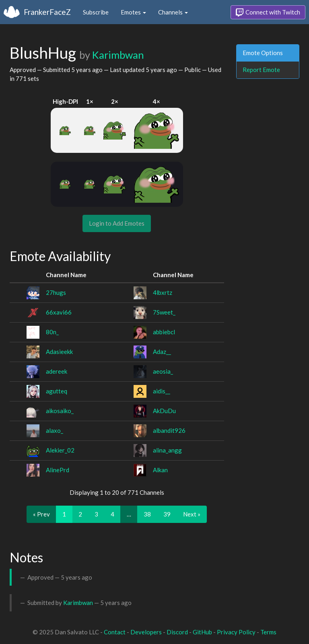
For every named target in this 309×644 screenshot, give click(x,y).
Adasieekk (59, 352)
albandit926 (169, 430)
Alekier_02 (60, 450)
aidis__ (162, 391)
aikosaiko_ (60, 411)
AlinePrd (58, 470)
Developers (146, 632)
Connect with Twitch (268, 12)
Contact (115, 632)
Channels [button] (173, 12)
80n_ (52, 332)
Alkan (160, 470)
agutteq (57, 391)
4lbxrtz (163, 292)
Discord (177, 632)
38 (147, 514)
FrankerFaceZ (47, 12)
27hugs (56, 292)
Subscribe (96, 12)
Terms (268, 632)
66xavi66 (59, 312)
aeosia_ (163, 371)
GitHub (202, 632)
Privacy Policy (236, 632)
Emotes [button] (133, 12)
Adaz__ (162, 352)
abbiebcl (164, 332)
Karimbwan (118, 55)
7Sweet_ (164, 312)
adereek (57, 371)
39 (167, 514)
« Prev (41, 514)
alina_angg (167, 450)
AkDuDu (164, 411)
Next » (192, 514)
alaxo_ (55, 430)
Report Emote (261, 70)
